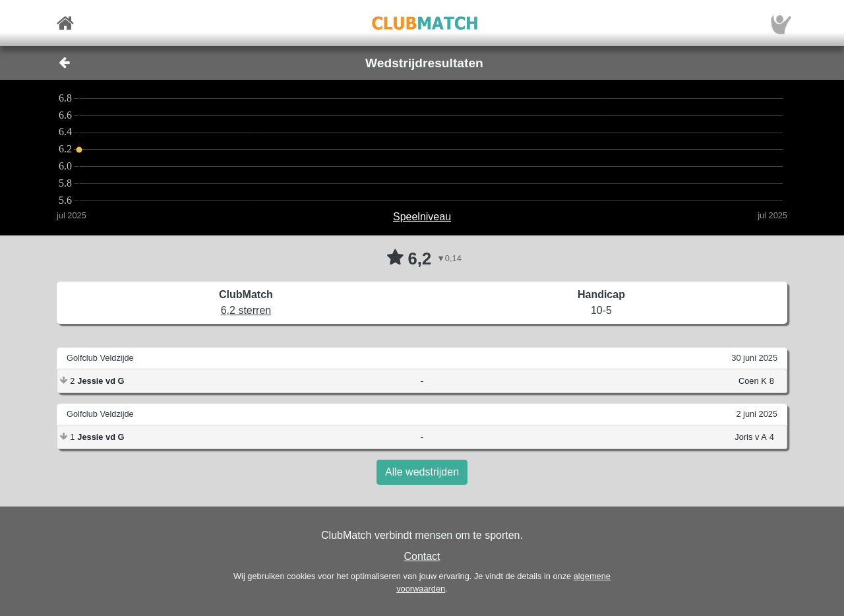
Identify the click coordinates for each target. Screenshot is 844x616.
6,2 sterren (246, 310)
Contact (422, 556)
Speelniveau (422, 217)
